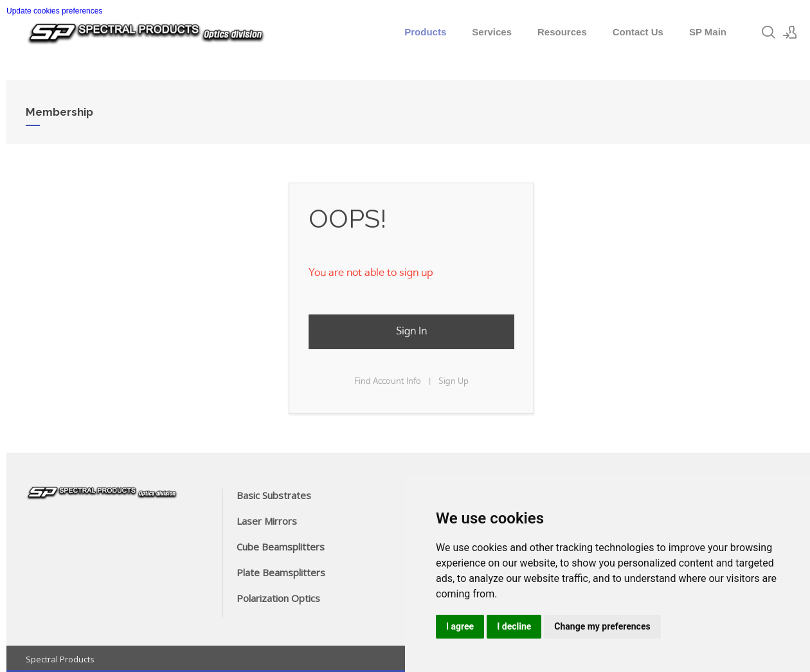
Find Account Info (388, 382)
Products (425, 32)
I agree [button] (460, 626)
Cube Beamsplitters (281, 547)
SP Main (708, 32)
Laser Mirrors (267, 521)
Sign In (411, 331)
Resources (562, 32)
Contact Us (638, 32)
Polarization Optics (278, 598)
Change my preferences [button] (602, 626)
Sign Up (454, 382)
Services (492, 32)
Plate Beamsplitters (281, 572)
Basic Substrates (274, 495)
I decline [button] (514, 626)
